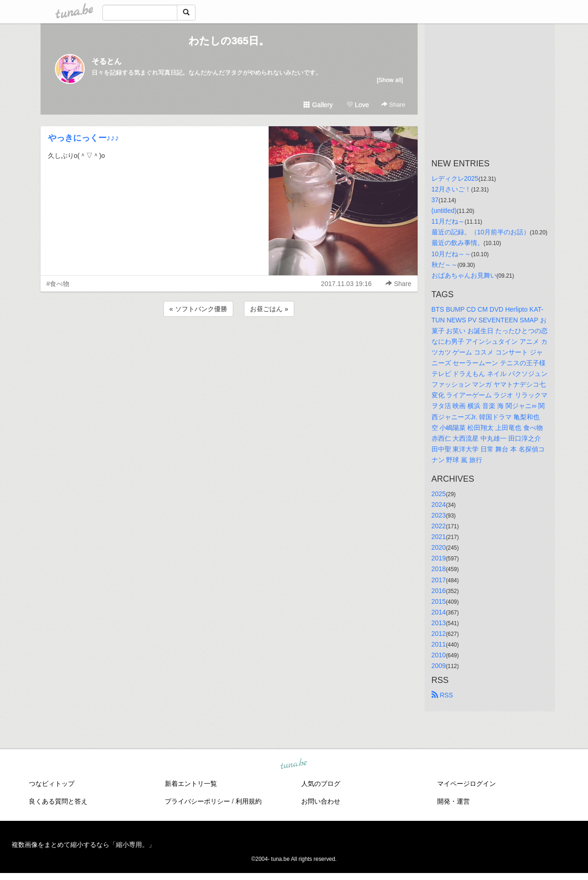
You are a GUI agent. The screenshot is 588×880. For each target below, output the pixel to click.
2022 (439, 526)
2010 (439, 655)
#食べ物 (58, 284)
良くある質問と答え (58, 801)
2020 (439, 547)
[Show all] (390, 80)
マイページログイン (466, 784)
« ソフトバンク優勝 (198, 309)
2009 (439, 666)
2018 (439, 569)
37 (435, 200)
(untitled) (444, 211)
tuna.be (294, 764)
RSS (443, 695)
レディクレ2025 (455, 178)
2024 (439, 505)
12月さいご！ (452, 189)
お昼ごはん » (269, 309)
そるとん (107, 61)
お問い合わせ (321, 801)
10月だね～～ (452, 254)
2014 (439, 612)
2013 (439, 623)
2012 (439, 634)
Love (358, 105)
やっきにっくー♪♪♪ (84, 138)
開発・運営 (453, 801)
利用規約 (249, 801)
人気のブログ (321, 784)
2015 (439, 601)
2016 (439, 591)
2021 (439, 537)
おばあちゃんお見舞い (464, 275)
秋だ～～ (445, 265)
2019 (439, 558)
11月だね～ (448, 221)
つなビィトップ (52, 784)
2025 (439, 494)
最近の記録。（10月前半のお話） (481, 232)
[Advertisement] (229, 344)
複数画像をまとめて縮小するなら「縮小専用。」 (83, 845)
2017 (439, 580)
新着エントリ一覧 (191, 784)
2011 (439, 644)
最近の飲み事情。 (458, 243)
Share (393, 105)
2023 (439, 515)
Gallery (318, 105)
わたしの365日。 (229, 41)
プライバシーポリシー (197, 801)
